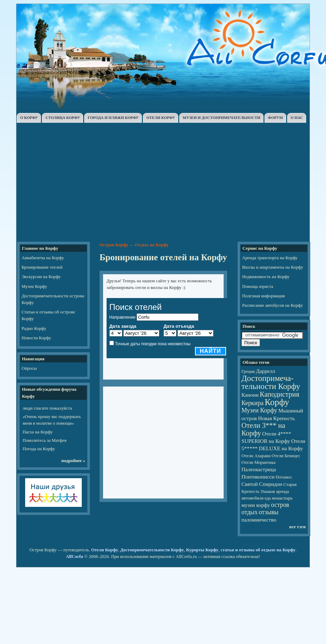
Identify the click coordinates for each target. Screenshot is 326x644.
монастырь (282, 498)
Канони (250, 395)
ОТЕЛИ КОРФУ (161, 118)
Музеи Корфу (34, 286)
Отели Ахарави (256, 456)
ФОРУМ (276, 118)
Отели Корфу (105, 550)
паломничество (259, 520)
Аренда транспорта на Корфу (270, 258)
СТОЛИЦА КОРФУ (63, 118)
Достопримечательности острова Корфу (53, 299)
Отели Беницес (286, 456)
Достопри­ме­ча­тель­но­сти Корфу (271, 382)
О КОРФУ (29, 118)
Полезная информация (263, 296)
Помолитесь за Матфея (45, 440)
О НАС (297, 118)
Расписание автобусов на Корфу (273, 305)
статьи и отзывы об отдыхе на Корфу (258, 550)
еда (268, 498)
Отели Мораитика (258, 462)
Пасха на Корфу (38, 432)
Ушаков (267, 491)
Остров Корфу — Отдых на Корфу (134, 245)
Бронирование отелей (42, 267)
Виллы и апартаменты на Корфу (273, 267)
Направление (122, 317)
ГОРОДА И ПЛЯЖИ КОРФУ (113, 118)
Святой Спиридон (262, 484)
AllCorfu (75, 557)
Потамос (284, 477)
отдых (249, 512)
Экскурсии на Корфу (41, 277)
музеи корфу (256, 505)
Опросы (29, 368)
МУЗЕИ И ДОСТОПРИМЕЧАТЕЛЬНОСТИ (222, 118)
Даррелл (265, 371)
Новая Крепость (277, 418)
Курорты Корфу (202, 550)
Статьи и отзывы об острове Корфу (48, 315)
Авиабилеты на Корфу (43, 258)
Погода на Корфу (39, 449)
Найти (211, 351)
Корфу (277, 402)
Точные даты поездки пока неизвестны (153, 344)
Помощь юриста (258, 286)
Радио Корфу (34, 328)
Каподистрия (279, 394)
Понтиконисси (258, 477)
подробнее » (73, 461)
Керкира (252, 403)
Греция (248, 371)
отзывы (269, 512)
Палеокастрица (259, 469)
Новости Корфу (37, 338)
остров (280, 505)
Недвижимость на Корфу (266, 277)
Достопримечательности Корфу (152, 550)
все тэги (298, 527)
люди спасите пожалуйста (47, 408)
